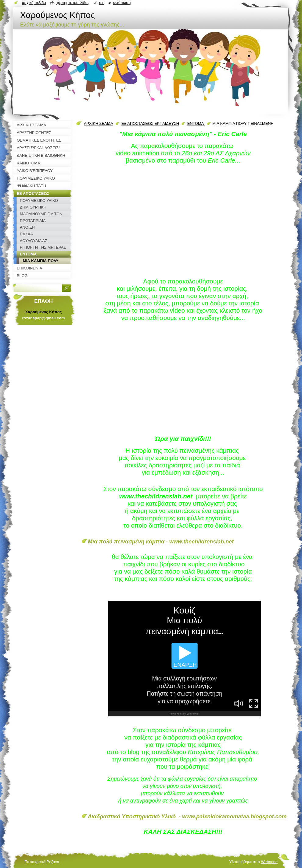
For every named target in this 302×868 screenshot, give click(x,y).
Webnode (269, 862)
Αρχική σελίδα (34, 3)
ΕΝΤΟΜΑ (196, 123)
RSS (102, 3)
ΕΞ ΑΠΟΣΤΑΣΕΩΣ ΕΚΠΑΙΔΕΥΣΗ (150, 123)
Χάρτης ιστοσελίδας (73, 3)
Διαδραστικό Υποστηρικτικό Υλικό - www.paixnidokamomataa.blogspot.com (187, 817)
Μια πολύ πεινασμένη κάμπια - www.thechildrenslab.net (161, 542)
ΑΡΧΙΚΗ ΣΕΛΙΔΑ (99, 123)
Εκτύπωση (122, 3)
